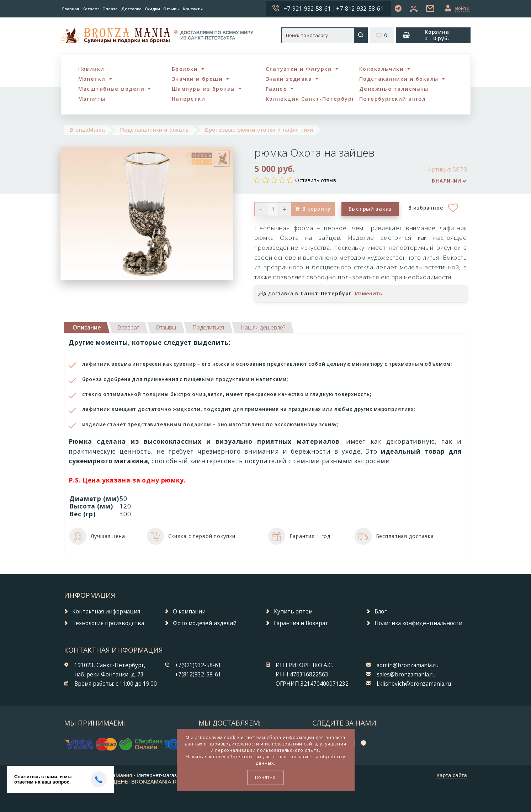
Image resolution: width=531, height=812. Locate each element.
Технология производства (108, 623)
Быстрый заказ (370, 209)
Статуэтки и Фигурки (299, 69)
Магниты (92, 99)
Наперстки (188, 99)
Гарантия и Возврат (301, 623)
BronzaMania (87, 130)
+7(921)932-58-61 (198, 665)
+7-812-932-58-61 (360, 9)
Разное (277, 89)
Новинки (91, 69)
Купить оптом (293, 611)
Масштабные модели (111, 89)
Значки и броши (197, 79)
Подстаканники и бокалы (399, 79)
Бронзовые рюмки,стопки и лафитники (259, 130)
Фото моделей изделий (205, 623)
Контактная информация (106, 611)
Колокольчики (381, 69)
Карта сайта (452, 775)
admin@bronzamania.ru (408, 665)
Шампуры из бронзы (203, 89)
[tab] (128, 327)
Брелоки (185, 69)
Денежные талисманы (394, 89)
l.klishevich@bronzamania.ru (414, 684)
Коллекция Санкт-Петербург (310, 99)
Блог (381, 611)
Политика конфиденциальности (418, 623)
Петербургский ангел (392, 99)
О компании (189, 611)
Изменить (369, 294)
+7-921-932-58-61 (307, 9)
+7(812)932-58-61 (198, 674)
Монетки (92, 79)
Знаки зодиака (289, 79)
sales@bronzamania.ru (406, 674)
